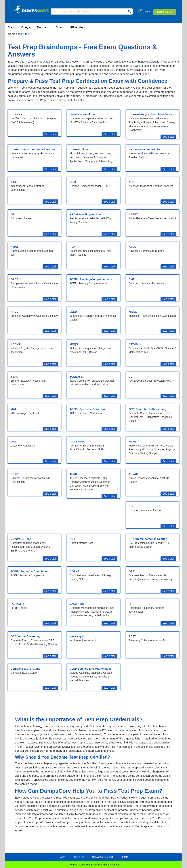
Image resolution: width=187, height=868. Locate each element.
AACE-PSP (77, 441)
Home (12, 34)
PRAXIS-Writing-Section (85, 214)
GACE (15, 279)
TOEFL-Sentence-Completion (30, 571)
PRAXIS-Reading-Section (145, 149)
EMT (132, 279)
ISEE (14, 182)
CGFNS (74, 571)
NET (72, 539)
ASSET (133, 214)
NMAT (14, 247)
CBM (73, 182)
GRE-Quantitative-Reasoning (148, 409)
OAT (13, 441)
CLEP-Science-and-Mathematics (90, 669)
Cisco (11, 27)
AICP (132, 182)
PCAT (132, 636)
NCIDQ (15, 474)
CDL (132, 506)
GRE (132, 571)
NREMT (15, 344)
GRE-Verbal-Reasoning (26, 636)
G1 (12, 214)
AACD (15, 312)
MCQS (74, 344)
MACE (133, 312)
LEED (73, 312)
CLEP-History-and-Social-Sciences (151, 114)
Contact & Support (102, 857)
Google (26, 27)
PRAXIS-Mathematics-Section (148, 539)
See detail (50, 134)
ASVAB (133, 474)
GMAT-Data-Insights (83, 114)
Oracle (60, 27)
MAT (13, 409)
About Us (79, 857)
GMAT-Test (77, 604)
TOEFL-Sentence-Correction (88, 409)
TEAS (73, 474)
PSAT (73, 247)
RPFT (132, 604)
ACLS (132, 247)
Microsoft (43, 27)
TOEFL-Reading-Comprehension (91, 279)
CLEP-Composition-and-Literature (33, 149)
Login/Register (165, 12)
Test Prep (23, 34)
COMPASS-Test (21, 539)
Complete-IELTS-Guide (25, 669)
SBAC (15, 377)
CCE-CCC (17, 114)
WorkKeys (76, 636)
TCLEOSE (76, 377)
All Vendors (78, 27)
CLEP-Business (80, 149)
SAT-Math (135, 344)
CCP (132, 377)
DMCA (125, 857)
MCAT (133, 441)
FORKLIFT (17, 604)
